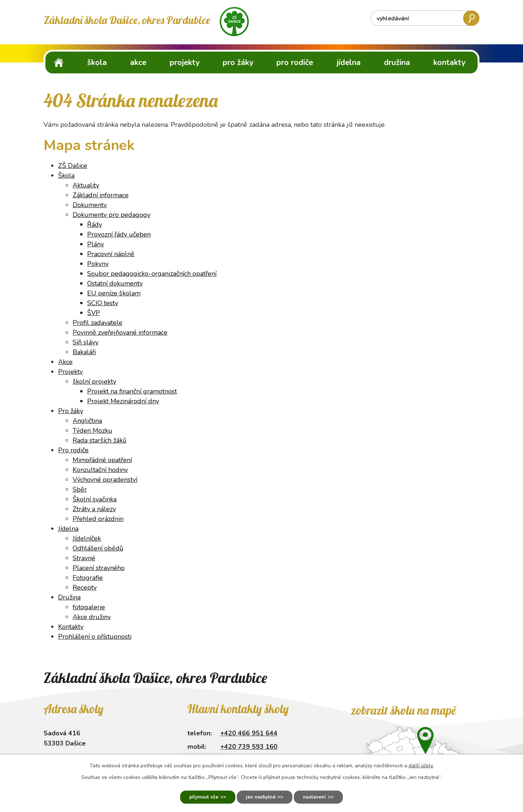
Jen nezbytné (261, 797)
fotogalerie (89, 607)
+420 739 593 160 (249, 747)
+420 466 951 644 (249, 733)
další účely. (421, 765)
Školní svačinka (95, 499)
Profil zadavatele (98, 323)
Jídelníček (87, 538)
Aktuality (86, 185)
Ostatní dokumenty (115, 283)
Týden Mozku (92, 431)
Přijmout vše (200, 797)
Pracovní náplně (111, 254)
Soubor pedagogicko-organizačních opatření (152, 274)
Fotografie (88, 578)
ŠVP (94, 313)
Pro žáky (238, 62)
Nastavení (319, 797)
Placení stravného (99, 568)
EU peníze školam (114, 293)
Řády (95, 225)
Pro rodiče (295, 62)
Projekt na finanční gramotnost (132, 391)
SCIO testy (103, 303)
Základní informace (101, 195)
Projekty (185, 62)
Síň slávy (86, 342)
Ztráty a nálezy (94, 509)
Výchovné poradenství (105, 480)
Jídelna (349, 62)
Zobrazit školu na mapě (403, 710)
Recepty (85, 587)
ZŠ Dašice (59, 62)
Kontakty (449, 62)
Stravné (84, 558)
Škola (97, 62)
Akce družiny (92, 617)
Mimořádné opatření (102, 460)
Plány (96, 244)
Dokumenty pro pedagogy (112, 215)
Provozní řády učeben (119, 234)
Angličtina (87, 421)
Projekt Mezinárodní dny (123, 401)
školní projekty (94, 381)
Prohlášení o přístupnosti (95, 637)
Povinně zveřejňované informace (120, 332)
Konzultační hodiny (100, 470)
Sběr (80, 489)
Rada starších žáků (100, 440)
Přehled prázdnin (98, 519)
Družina (397, 62)
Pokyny (98, 264)
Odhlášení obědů (98, 548)
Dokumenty (90, 205)
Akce (138, 62)
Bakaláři (84, 352)
